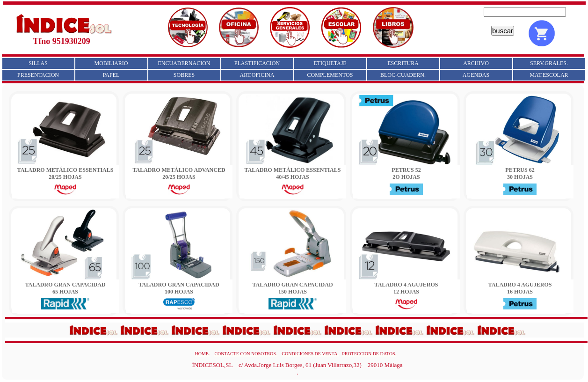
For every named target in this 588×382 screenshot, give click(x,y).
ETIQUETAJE (330, 63)
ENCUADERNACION (184, 63)
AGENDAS (476, 75)
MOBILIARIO (111, 63)
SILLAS (38, 63)
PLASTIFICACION (257, 63)
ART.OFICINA (257, 75)
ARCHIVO (476, 63)
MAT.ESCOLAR (549, 75)
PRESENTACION (38, 75)
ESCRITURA (403, 63)
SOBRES (184, 75)
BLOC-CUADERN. (403, 75)
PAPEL (111, 75)
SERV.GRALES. (549, 63)
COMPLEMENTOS (330, 75)
